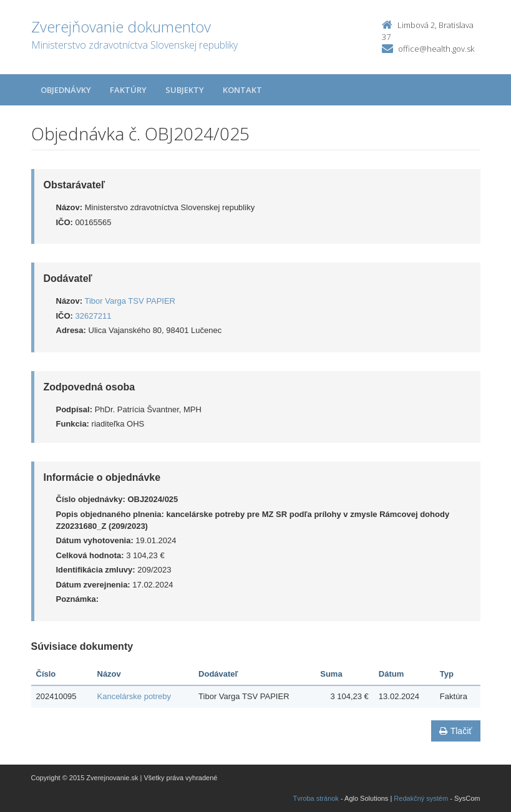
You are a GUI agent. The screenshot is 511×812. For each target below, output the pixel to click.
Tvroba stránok (316, 798)
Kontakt (242, 90)
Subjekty (185, 90)
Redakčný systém (421, 798)
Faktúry (128, 90)
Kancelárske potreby (134, 696)
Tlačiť (456, 731)
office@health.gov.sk (436, 49)
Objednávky (66, 90)
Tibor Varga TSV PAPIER (130, 301)
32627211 (94, 316)
